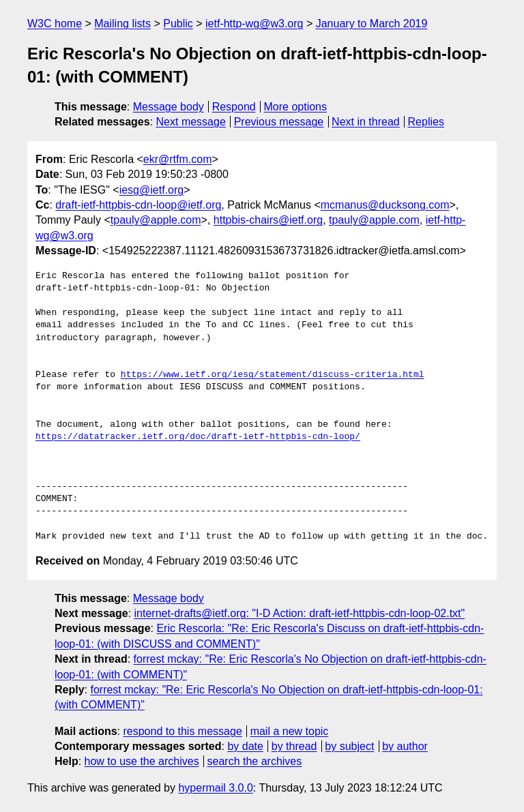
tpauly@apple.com (156, 220)
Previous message (279, 122)
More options (296, 107)
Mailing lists (122, 24)
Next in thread (366, 122)
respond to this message (182, 731)
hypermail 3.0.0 (215, 788)
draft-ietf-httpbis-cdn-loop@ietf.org (138, 205)
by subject (349, 746)
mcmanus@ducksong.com (385, 205)
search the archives (255, 761)
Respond (234, 107)
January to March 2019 (372, 24)
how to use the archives (142, 761)
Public (178, 24)
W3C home (55, 24)
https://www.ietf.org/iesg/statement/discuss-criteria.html (273, 375)
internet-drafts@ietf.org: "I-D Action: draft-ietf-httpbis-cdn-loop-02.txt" (300, 613)
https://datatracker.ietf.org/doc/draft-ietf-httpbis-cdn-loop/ (198, 437)
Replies (426, 122)
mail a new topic (290, 731)
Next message (191, 122)
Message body (169, 107)
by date (245, 746)
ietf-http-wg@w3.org (254, 24)
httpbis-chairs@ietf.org (268, 220)
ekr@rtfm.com (178, 159)
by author (405, 746)
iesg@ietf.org (152, 190)
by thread (294, 746)
